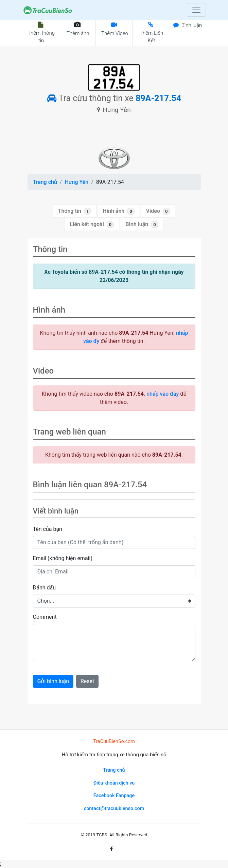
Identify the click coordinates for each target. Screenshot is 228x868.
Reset (87, 681)
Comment (45, 617)
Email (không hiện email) (63, 558)
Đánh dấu (45, 588)
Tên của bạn (48, 529)
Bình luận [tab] (142, 225)
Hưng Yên (76, 182)
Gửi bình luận (53, 681)
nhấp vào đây (163, 394)
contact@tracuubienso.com (114, 809)
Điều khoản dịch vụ (114, 783)
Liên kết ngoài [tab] (92, 225)
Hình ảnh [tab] (118, 211)
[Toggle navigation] (196, 10)
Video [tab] (158, 211)
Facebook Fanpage (114, 796)
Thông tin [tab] (75, 211)
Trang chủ (45, 182)
